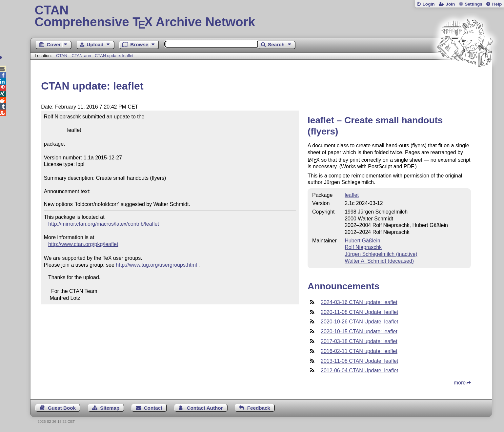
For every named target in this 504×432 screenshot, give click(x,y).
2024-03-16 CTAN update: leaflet (359, 302)
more (460, 383)
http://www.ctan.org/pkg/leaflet (83, 244)
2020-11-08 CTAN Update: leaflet (359, 312)
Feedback (259, 408)
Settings (474, 4)
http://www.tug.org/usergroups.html (156, 265)
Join (450, 4)
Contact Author (205, 408)
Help (497, 4)
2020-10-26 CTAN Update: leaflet (359, 322)
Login (428, 4)
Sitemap (110, 408)
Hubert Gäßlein (363, 241)
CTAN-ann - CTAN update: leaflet (102, 56)
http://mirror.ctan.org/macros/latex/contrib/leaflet (104, 224)
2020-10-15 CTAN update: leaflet (359, 331)
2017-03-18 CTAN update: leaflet (359, 341)
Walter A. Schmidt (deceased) (379, 261)
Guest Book (62, 408)
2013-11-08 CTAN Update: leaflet (359, 361)
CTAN (62, 56)
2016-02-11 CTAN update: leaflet (359, 351)
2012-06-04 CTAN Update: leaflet (359, 370)
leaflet (352, 195)
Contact (153, 408)
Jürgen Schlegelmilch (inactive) (381, 254)
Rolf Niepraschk (363, 247)
